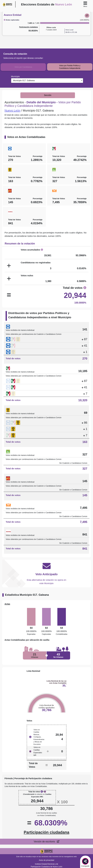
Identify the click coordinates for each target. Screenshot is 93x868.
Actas (7, 604)
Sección (48, 95)
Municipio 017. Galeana (23, 80)
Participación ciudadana (29, 27)
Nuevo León (12, 111)
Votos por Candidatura (23, 67)
